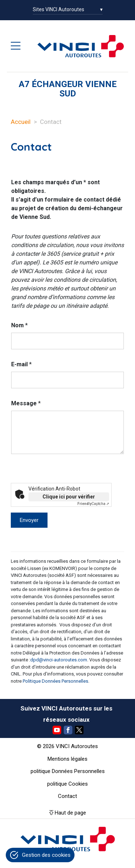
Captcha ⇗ (93, 504)
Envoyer (29, 520)
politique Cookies (67, 784)
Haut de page (70, 813)
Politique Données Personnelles (55, 681)
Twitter (79, 730)
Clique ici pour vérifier (69, 497)
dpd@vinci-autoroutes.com (59, 660)
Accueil (21, 122)
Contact (67, 796)
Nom (19, 325)
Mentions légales (67, 759)
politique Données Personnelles (68, 771)
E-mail (21, 364)
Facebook (68, 730)
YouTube (57, 730)
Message (26, 403)
